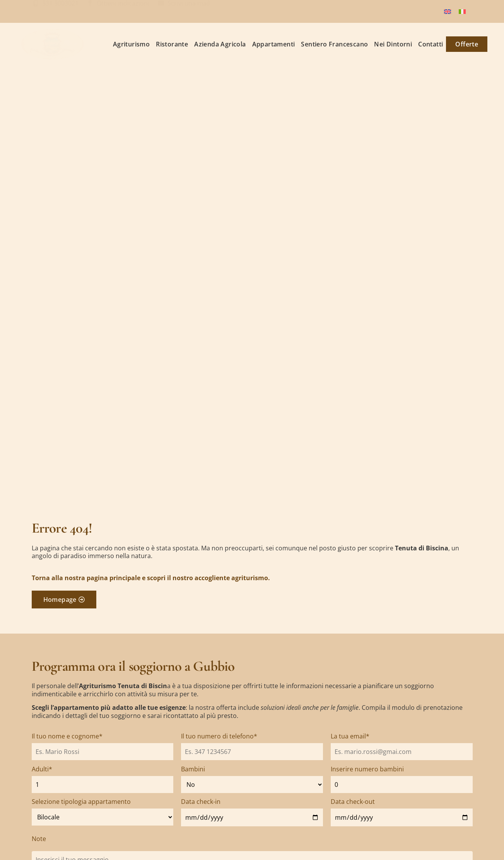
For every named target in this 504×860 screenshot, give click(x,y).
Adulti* (42, 769)
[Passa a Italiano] (462, 11)
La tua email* (350, 736)
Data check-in (201, 802)
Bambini (193, 769)
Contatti (431, 44)
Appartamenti (274, 44)
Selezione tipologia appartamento (81, 802)
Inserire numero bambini (367, 769)
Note (39, 839)
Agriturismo (131, 44)
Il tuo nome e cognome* (67, 736)
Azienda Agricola (220, 44)
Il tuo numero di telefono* (219, 736)
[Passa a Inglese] (448, 11)
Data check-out (353, 802)
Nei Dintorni (393, 44)
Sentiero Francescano (334, 44)
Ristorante (172, 44)
